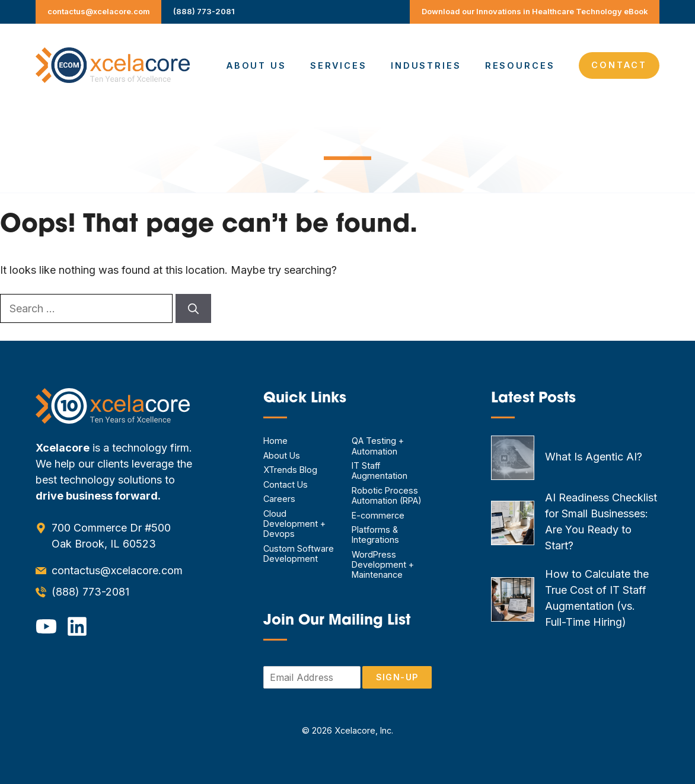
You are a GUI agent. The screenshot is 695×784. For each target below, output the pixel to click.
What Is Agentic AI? (594, 457)
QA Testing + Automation (378, 446)
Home (275, 441)
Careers (279, 499)
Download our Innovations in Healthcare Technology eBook (535, 11)
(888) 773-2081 (204, 11)
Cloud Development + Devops (294, 524)
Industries (426, 65)
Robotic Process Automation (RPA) (387, 495)
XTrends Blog (290, 470)
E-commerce (378, 515)
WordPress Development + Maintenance (383, 565)
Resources (520, 65)
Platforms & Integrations (375, 535)
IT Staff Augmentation (380, 471)
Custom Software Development (299, 553)
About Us (256, 65)
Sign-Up (396, 677)
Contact (619, 65)
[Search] (193, 308)
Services (339, 65)
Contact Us (286, 484)
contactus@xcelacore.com (99, 11)
